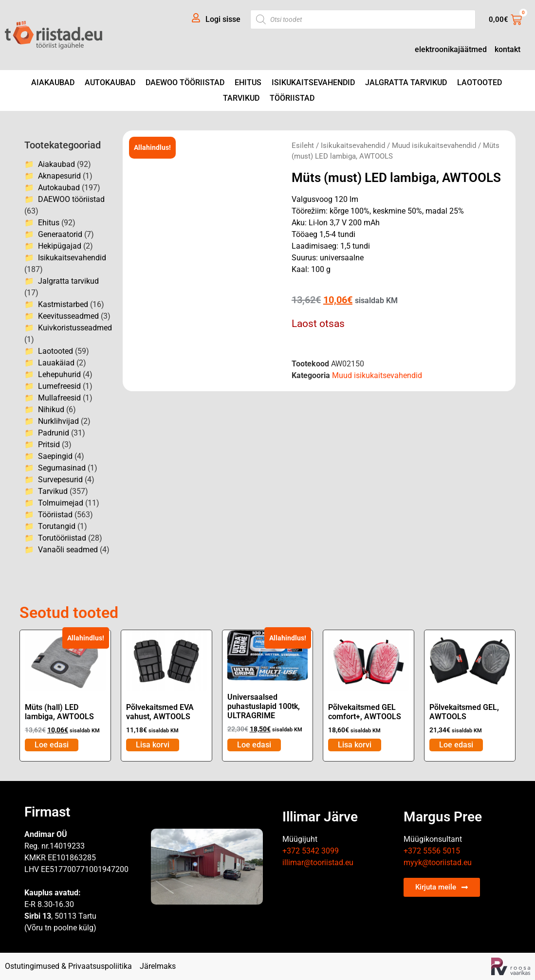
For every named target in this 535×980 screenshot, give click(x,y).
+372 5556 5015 (432, 851)
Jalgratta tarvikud (406, 82)
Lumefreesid (59, 386)
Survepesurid (60, 480)
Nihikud (51, 409)
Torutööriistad (62, 538)
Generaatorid (60, 234)
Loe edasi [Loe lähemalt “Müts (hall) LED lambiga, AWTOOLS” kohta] (52, 745)
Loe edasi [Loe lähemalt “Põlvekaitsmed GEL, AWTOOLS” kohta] (456, 745)
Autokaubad (110, 82)
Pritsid (49, 445)
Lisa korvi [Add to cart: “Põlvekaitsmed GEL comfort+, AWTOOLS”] (355, 745)
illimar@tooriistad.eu (318, 862)
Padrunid (54, 433)
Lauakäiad (56, 363)
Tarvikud (241, 98)
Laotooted (480, 82)
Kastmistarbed (63, 304)
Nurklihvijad (58, 421)
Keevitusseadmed (68, 316)
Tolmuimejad (61, 503)
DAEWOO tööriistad (185, 82)
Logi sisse (223, 19)
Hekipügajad (60, 246)
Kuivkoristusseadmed (75, 328)
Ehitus (248, 82)
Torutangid (57, 526)
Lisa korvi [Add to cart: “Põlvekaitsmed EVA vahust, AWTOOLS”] (153, 745)
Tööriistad (292, 98)
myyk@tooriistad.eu (438, 862)
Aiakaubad (53, 82)
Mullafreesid (59, 398)
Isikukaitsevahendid (313, 82)
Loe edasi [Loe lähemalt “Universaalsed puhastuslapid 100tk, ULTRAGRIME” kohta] (254, 745)
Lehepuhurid (59, 374)
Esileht (303, 145)
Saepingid (55, 456)
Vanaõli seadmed (68, 550)
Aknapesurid (59, 176)
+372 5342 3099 (311, 851)
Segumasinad (62, 468)
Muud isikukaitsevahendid (434, 145)
